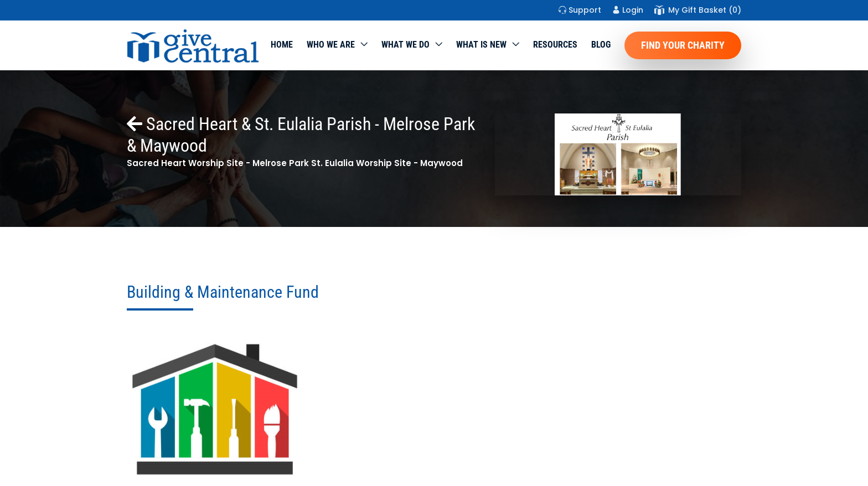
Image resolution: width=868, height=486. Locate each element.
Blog (601, 45)
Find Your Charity (683, 45)
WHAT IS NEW (481, 45)
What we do (405, 45)
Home (282, 45)
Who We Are (331, 45)
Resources (555, 45)
